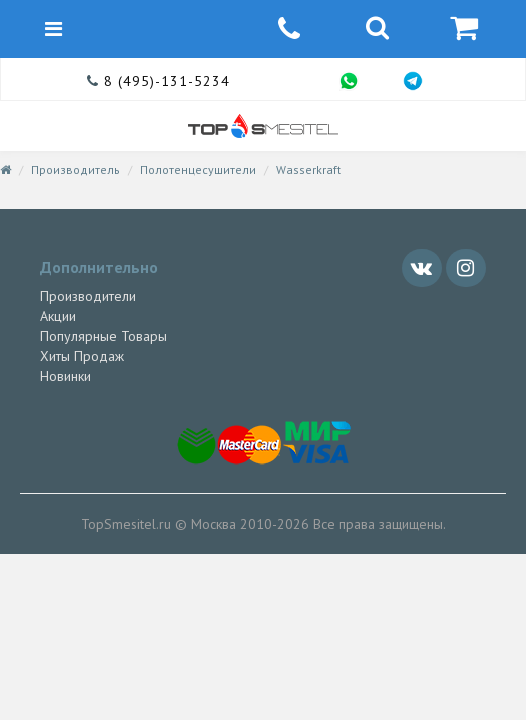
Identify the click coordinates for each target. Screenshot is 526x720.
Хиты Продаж (82, 356)
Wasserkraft (308, 169)
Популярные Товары (103, 336)
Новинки (65, 376)
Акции (58, 316)
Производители (88, 296)
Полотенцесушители (198, 169)
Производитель (75, 169)
